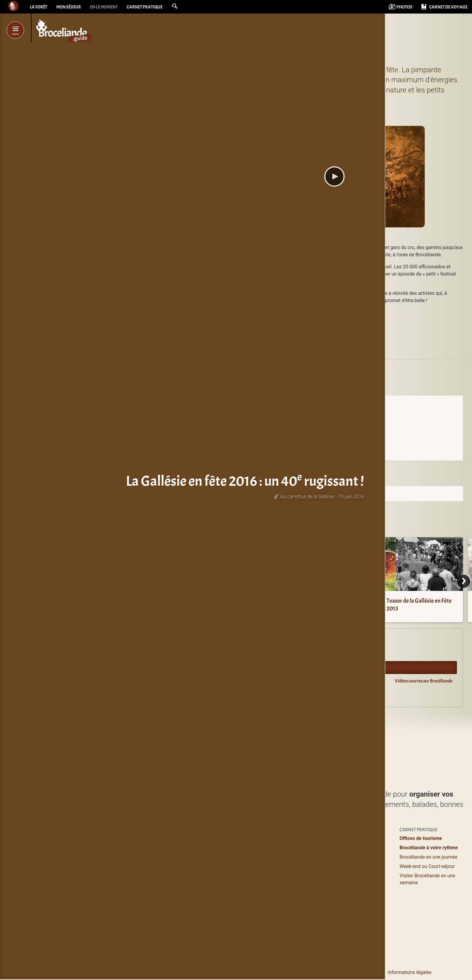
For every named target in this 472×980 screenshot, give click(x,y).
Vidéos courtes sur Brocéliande (424, 681)
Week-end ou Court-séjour (427, 866)
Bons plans (346, 857)
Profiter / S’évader (223, 838)
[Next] (464, 581)
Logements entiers (289, 857)
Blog (339, 887)
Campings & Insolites (292, 876)
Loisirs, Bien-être (222, 876)
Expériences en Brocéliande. (242, 641)
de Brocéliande (228, 941)
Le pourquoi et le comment (355, 972)
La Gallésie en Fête (349, 325)
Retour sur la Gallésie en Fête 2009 (333, 605)
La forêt (39, 8)
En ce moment (108, 8)
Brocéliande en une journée (428, 857)
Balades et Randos (224, 866)
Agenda (224, 654)
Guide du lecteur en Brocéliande (245, 694)
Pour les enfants (352, 866)
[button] (183, 7)
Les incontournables (226, 931)
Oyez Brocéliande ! (233, 667)
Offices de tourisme (421, 838)
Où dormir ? (282, 838)
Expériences (348, 838)
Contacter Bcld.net (302, 972)
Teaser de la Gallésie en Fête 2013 (419, 605)
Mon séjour (70, 8)
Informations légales (409, 972)
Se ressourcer (349, 848)
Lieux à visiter (218, 848)
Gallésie (289, 368)
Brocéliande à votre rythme (429, 848)
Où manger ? (217, 857)
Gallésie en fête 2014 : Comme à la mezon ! (247, 605)
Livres (341, 908)
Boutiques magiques (226, 917)
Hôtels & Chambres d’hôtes (298, 848)
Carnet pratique (151, 8)
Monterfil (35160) (298, 351)
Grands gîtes (283, 866)
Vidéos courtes (351, 896)
